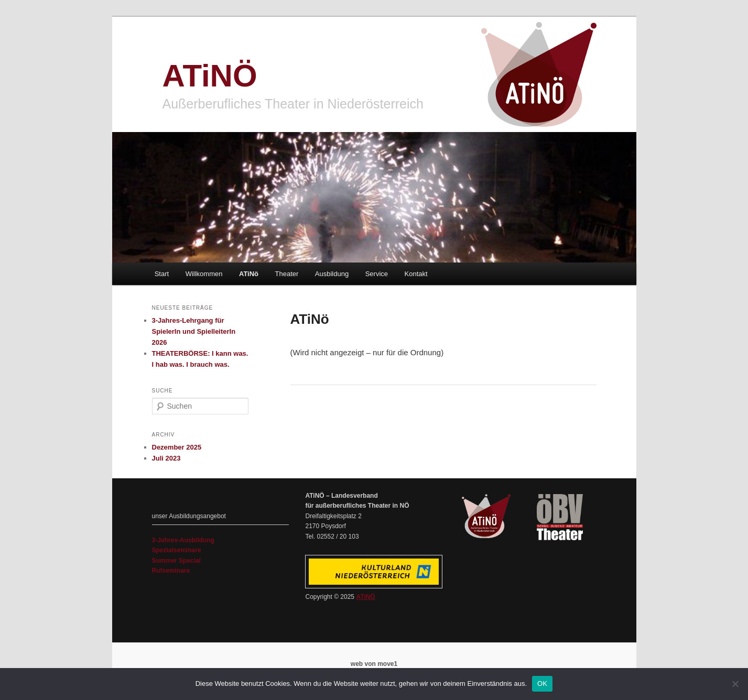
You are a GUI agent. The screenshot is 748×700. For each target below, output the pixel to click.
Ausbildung (332, 274)
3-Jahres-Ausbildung (183, 540)
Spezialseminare (177, 550)
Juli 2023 (166, 458)
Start (162, 274)
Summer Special (176, 561)
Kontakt (416, 274)
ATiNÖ (210, 76)
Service (377, 274)
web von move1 (374, 664)
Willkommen (204, 274)
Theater (287, 274)
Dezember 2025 (177, 447)
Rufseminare (171, 571)
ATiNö (249, 274)
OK (542, 683)
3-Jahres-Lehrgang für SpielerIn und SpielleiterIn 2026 (194, 331)
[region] (374, 197)
